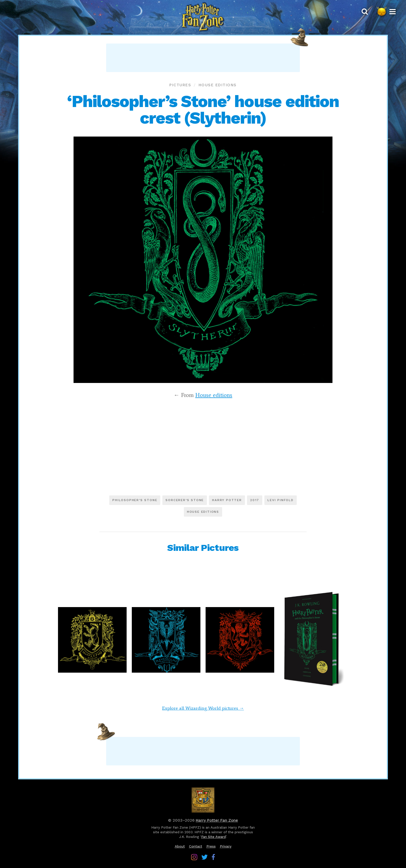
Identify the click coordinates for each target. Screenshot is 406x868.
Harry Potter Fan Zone (217, 820)
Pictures (180, 85)
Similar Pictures (203, 548)
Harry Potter (227, 500)
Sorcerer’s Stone (185, 500)
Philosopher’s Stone (135, 500)
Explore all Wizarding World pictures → (203, 708)
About (180, 846)
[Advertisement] (203, 58)
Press (211, 846)
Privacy (226, 846)
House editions (218, 85)
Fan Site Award (213, 837)
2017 (255, 500)
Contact (196, 846)
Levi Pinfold (281, 500)
